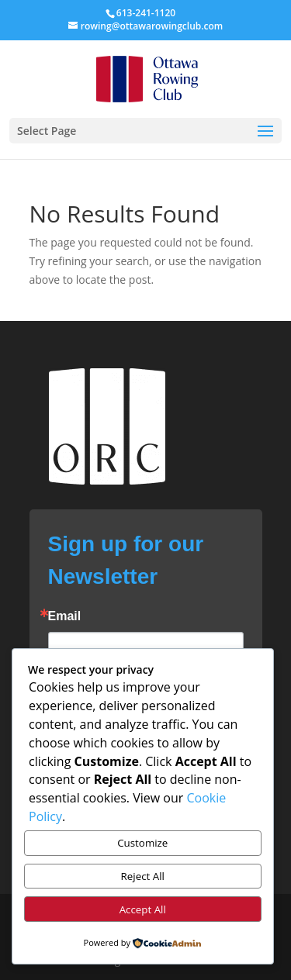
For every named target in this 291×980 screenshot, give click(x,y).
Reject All (143, 876)
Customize (142, 843)
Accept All (143, 909)
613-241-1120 (146, 13)
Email (65, 616)
